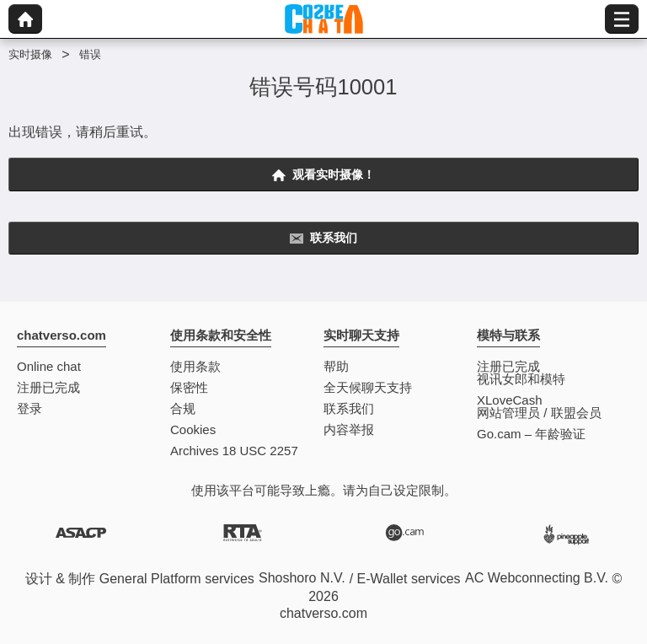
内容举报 (349, 429)
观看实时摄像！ (324, 175)
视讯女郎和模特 (521, 379)
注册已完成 (48, 387)
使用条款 (195, 366)
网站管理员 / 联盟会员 (539, 413)
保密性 (189, 387)
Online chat (49, 366)
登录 (29, 408)
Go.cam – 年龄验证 (531, 434)
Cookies (193, 429)
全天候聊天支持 (368, 387)
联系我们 (324, 238)
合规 (183, 408)
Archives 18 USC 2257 (234, 451)
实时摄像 (30, 54)
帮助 (336, 366)
